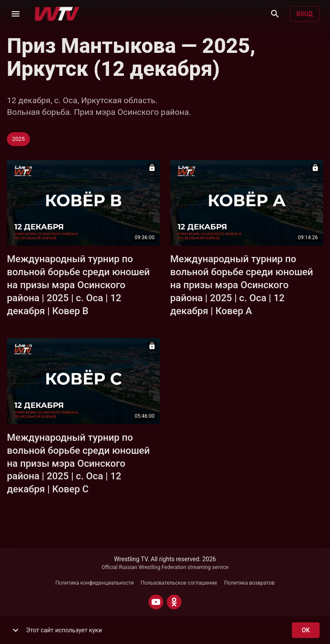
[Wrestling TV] (57, 14)
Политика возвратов (249, 583)
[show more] (16, 630)
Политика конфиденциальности (95, 583)
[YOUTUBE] (156, 602)
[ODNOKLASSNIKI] (174, 602)
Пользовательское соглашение (179, 583)
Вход (305, 14)
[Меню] (16, 14)
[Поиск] (275, 14)
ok (306, 630)
